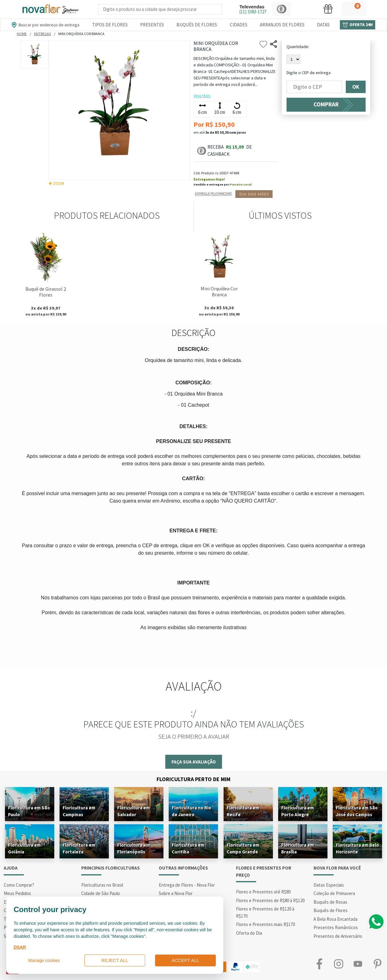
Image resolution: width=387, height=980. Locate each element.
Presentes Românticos (336, 927)
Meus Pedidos (17, 893)
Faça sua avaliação (194, 762)
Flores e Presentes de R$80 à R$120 (270, 900)
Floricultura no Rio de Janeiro (191, 811)
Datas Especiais (329, 885)
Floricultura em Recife (243, 811)
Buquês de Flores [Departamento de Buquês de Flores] (197, 25)
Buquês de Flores (331, 910)
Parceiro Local (241, 184)
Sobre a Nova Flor (176, 893)
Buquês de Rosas (330, 902)
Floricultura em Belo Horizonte (357, 848)
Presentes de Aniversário (338, 936)
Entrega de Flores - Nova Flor (187, 885)
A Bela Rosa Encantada (336, 919)
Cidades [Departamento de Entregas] (239, 25)
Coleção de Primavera (334, 893)
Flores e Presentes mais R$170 (265, 924)
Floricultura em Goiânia (24, 848)
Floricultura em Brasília (298, 848)
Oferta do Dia (249, 933)
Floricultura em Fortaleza (79, 848)
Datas (323, 25)
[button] (282, 9)
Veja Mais (202, 96)
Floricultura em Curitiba (188, 848)
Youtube (358, 964)
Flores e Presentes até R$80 (263, 892)
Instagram (339, 964)
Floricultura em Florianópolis (133, 848)
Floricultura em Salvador (133, 811)
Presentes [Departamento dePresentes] (152, 25)
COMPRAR (326, 104)
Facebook (319, 964)
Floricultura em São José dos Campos (357, 811)
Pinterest (377, 964)
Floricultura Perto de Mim (193, 779)
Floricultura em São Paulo (29, 811)
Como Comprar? (19, 885)
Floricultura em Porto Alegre (298, 811)
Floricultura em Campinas (79, 811)
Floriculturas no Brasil (102, 885)
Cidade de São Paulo (101, 893)
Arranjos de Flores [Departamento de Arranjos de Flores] (282, 25)
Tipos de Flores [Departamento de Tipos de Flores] (110, 25)
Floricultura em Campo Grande (243, 848)
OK (356, 87)
